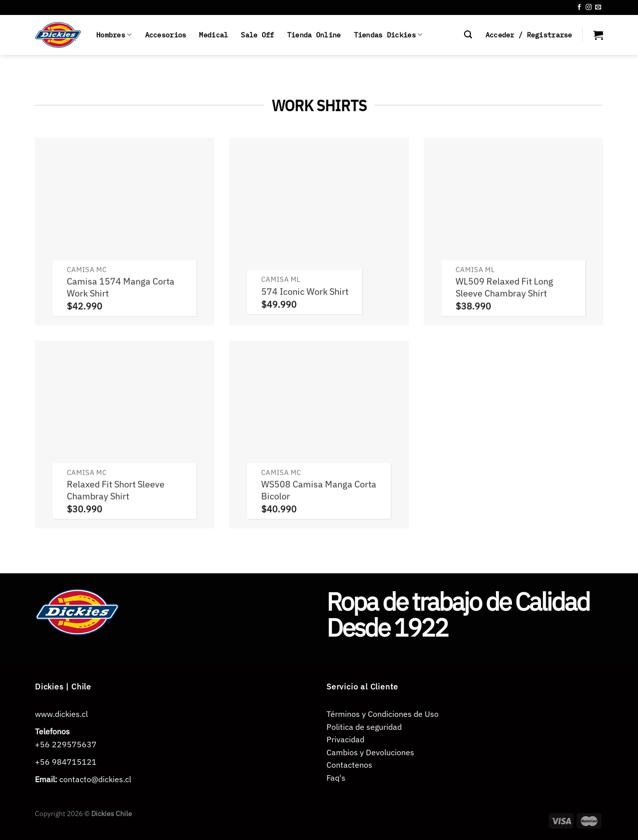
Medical (213, 35)
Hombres (114, 35)
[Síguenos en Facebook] (579, 7)
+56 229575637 (66, 744)
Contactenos (349, 765)
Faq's (336, 778)
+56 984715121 (66, 762)
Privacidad (345, 739)
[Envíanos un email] (598, 7)
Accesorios (166, 35)
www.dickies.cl (61, 714)
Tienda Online (314, 35)
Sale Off (257, 35)
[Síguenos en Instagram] (589, 7)
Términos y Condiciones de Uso (383, 714)
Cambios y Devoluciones (370, 752)
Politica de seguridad (364, 727)
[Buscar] (468, 35)
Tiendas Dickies (388, 35)
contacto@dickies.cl (95, 779)
